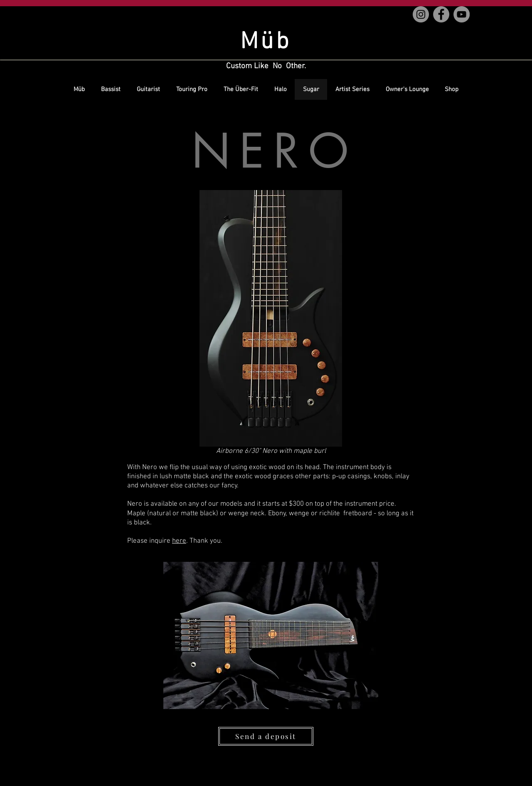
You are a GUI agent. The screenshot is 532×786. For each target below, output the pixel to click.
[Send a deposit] (266, 736)
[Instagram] (421, 14)
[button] (271, 318)
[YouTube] (462, 14)
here (179, 541)
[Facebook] (441, 14)
